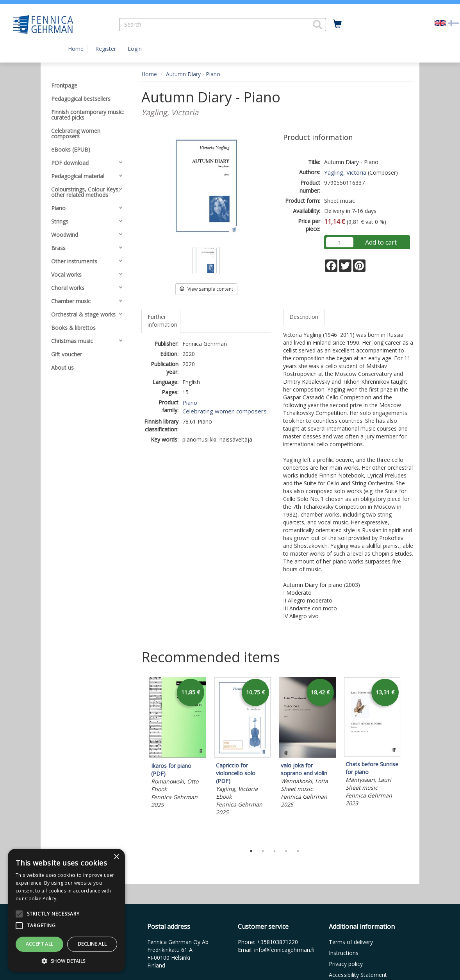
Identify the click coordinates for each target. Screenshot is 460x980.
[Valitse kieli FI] (453, 22)
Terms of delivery (351, 942)
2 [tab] (263, 851)
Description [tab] (304, 317)
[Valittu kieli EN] (440, 22)
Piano (190, 402)
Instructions (344, 953)
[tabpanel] (178, 744)
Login (135, 49)
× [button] (116, 857)
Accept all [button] (40, 944)
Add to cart (381, 242)
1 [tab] (251, 851)
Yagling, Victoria (345, 172)
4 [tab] (286, 851)
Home (76, 49)
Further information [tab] (162, 321)
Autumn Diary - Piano (193, 74)
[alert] (66, 910)
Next (410, 759)
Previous (139, 759)
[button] (317, 25)
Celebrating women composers (225, 411)
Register (106, 49)
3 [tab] (275, 851)
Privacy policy (346, 964)
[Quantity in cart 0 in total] (337, 24)
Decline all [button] (92, 944)
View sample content (206, 289)
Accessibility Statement (358, 975)
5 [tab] (298, 851)
